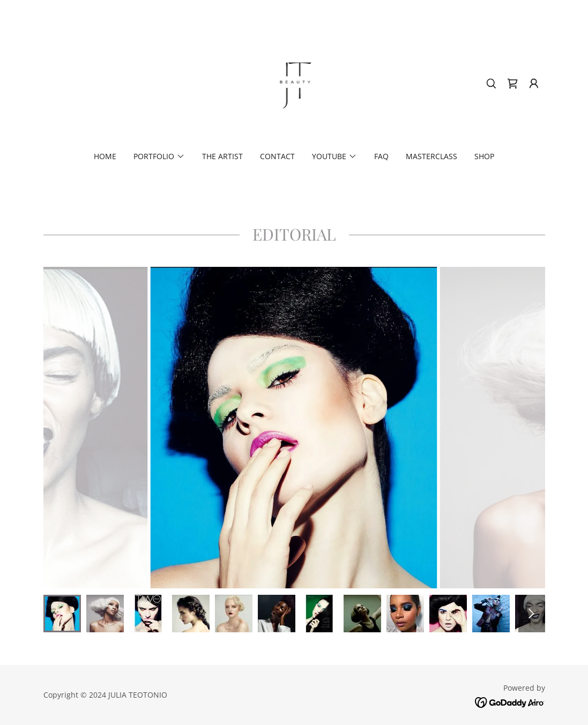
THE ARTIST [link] (222, 156)
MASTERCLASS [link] (431, 156)
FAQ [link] (381, 156)
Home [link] (105, 156)
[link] (294, 83)
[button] (534, 84)
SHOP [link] (484, 156)
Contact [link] (277, 156)
